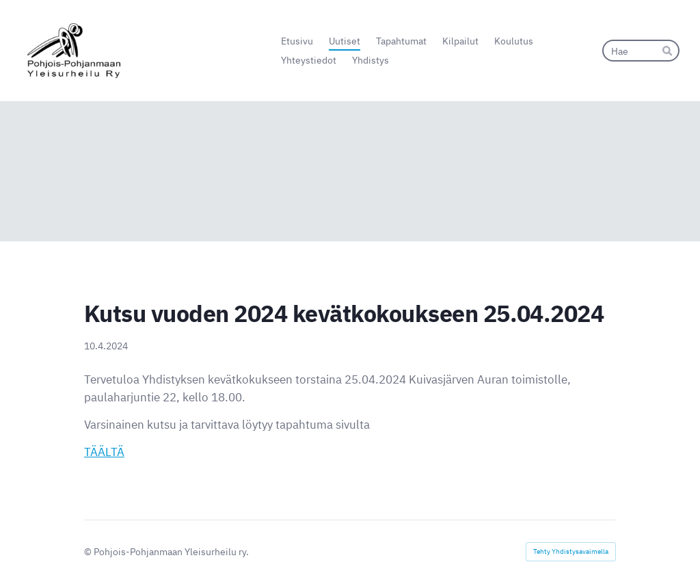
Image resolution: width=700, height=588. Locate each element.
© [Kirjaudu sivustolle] (89, 551)
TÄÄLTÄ (104, 452)
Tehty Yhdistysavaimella (571, 551)
